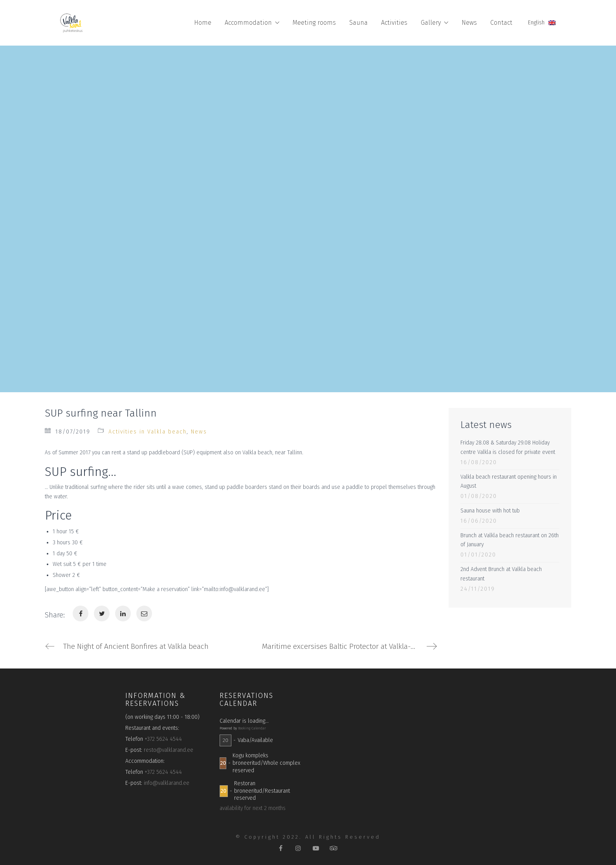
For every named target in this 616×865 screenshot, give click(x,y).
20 (225, 740)
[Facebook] (81, 613)
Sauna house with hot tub (490, 511)
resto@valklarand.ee (169, 750)
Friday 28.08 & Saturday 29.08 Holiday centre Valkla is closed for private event (508, 447)
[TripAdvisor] (334, 848)
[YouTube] (316, 848)
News (199, 432)
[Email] (144, 613)
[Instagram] (298, 848)
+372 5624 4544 (163, 739)
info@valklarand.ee (167, 783)
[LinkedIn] (123, 613)
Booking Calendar (252, 728)
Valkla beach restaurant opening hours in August (509, 482)
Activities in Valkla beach (148, 432)
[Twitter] (102, 613)
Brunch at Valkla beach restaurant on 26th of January (510, 540)
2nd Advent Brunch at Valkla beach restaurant (501, 574)
